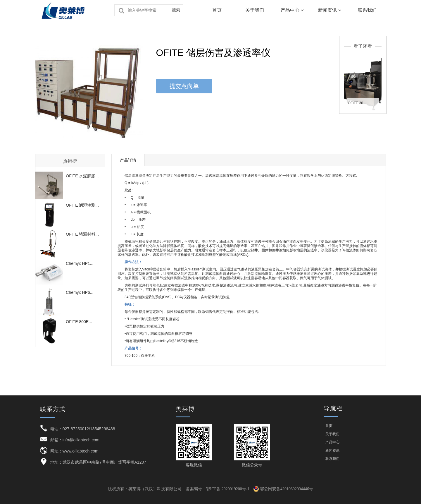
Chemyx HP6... (80, 292)
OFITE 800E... (79, 322)
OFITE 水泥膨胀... (82, 176)
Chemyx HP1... (80, 263)
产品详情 (128, 160)
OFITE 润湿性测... (82, 205)
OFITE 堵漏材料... (82, 234)
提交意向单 (184, 86)
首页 (217, 10)
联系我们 (367, 10)
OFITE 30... (357, 103)
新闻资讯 (329, 10)
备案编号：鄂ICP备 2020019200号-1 (218, 489)
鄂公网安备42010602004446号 (283, 489)
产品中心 (292, 10)
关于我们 (255, 10)
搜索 (176, 10)
